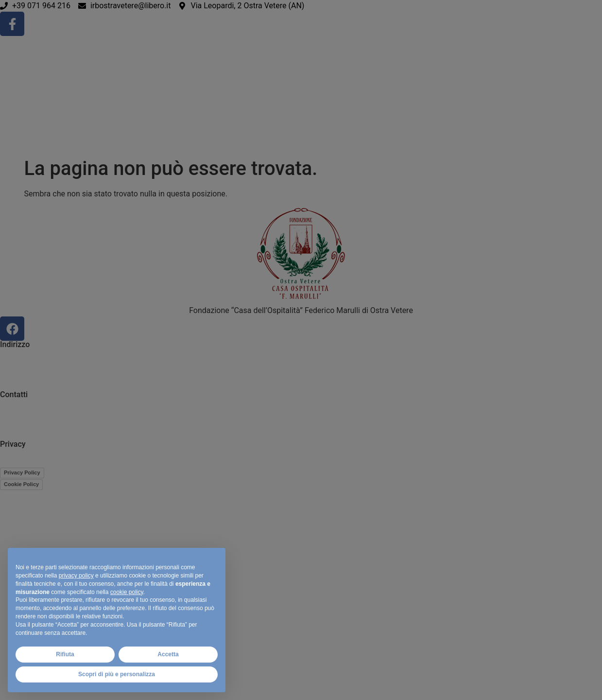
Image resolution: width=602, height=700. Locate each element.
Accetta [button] (168, 654)
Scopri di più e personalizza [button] (117, 674)
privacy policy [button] (76, 576)
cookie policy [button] (127, 592)
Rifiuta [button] (65, 654)
